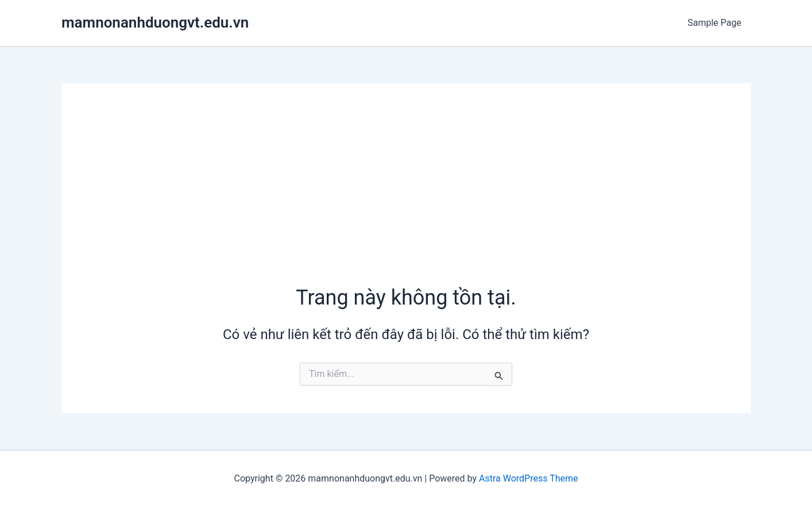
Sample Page (714, 23)
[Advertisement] (406, 197)
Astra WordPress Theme (528, 478)
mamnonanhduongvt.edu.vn (155, 22)
